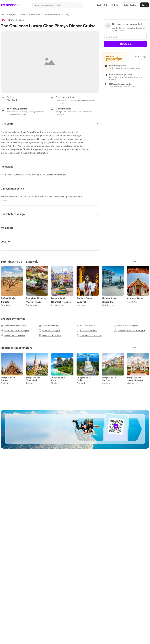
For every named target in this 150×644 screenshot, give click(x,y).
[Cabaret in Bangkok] (86, 326)
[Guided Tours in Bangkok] (13, 335)
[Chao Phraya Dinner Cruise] (13, 326)
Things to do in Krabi (58, 379)
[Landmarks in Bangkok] (50, 335)
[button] (115, 5)
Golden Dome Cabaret (85, 300)
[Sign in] (145, 5)
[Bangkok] (13, 15)
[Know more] (140, 56)
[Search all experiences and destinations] (58, 5)
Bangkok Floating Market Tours (36, 300)
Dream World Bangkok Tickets (61, 300)
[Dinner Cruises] (35, 15)
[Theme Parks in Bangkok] (126, 326)
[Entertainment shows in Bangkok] (130, 330)
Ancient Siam (135, 298)
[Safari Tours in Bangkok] (50, 326)
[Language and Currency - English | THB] (102, 5)
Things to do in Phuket (84, 379)
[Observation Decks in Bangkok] (15, 330)
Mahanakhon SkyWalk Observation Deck (112, 300)
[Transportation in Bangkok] (89, 335)
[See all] (136, 261)
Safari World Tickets (8, 300)
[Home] (3, 15)
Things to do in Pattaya (8, 379)
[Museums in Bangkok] (49, 330)
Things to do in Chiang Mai (33, 379)
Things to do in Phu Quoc (109, 379)
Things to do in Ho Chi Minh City (135, 379)
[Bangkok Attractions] (87, 330)
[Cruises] (23, 15)
